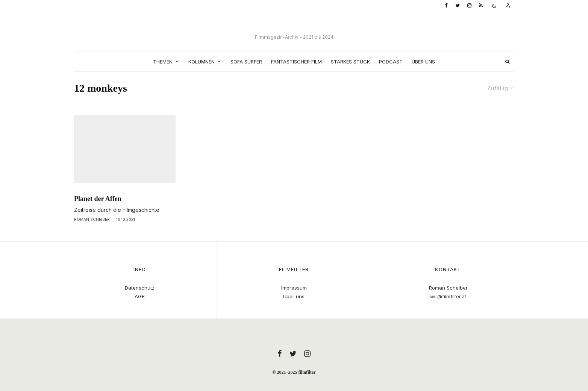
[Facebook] (446, 6)
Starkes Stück (350, 62)
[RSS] (481, 6)
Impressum (294, 288)
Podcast (391, 62)
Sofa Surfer (246, 62)
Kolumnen (202, 62)
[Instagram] (469, 6)
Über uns (423, 62)
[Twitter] (458, 6)
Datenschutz (140, 288)
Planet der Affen (98, 213)
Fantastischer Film (296, 62)
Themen (163, 62)
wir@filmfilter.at (448, 296)
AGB (140, 296)
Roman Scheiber (92, 233)
